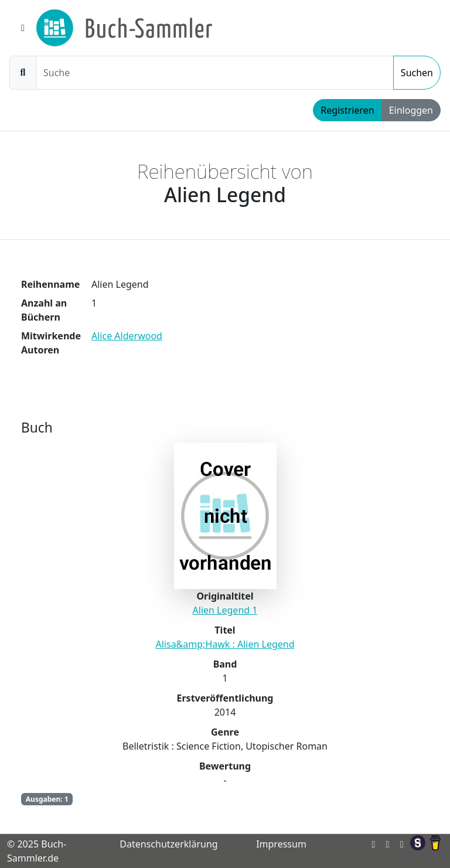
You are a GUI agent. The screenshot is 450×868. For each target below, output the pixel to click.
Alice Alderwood (127, 336)
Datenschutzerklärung (168, 844)
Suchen (417, 73)
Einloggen (411, 110)
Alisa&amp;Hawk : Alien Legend (225, 644)
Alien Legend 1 (225, 610)
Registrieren (347, 110)
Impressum (281, 844)
